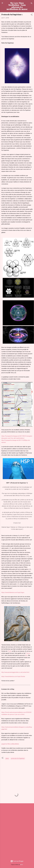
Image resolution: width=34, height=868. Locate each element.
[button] (32, 15)
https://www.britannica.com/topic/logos (13, 592)
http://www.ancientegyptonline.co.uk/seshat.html (15, 672)
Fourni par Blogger (17, 861)
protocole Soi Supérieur (18, 759)
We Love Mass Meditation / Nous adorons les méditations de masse (17, 6)
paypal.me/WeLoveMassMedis (10, 744)
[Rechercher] (32, 4)
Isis (27, 655)
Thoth (9, 651)
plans (7, 759)
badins (22, 865)
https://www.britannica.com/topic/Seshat (13, 676)
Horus (28, 653)
